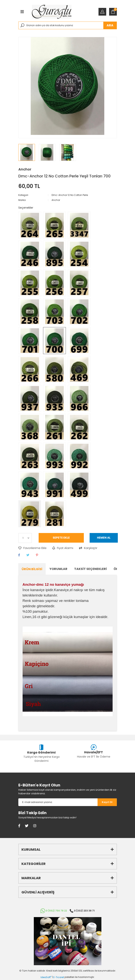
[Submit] (107, 802)
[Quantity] (25, 538)
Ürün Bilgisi (32, 569)
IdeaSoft (46, 977)
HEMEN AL (104, 538)
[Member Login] (102, 12)
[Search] (68, 25)
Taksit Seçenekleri (90, 569)
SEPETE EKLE (61, 538)
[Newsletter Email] (58, 802)
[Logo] (52, 12)
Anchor (25, 169)
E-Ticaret (59, 977)
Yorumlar (58, 569)
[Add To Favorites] (32, 548)
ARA (110, 25)
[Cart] (113, 12)
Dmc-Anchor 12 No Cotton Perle (70, 195)
